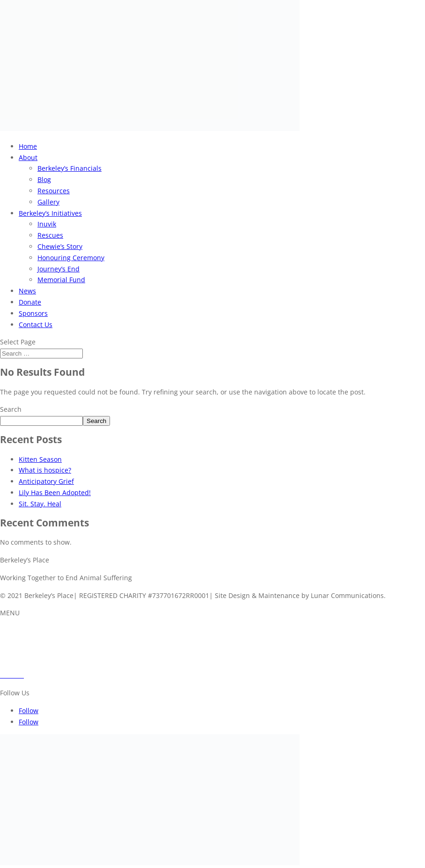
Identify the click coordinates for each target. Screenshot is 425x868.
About (28, 157)
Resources (54, 191)
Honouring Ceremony (71, 258)
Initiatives (15, 642)
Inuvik (47, 224)
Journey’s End (59, 269)
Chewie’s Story (60, 246)
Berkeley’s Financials (70, 168)
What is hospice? (45, 470)
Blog (44, 179)
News (27, 291)
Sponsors (33, 313)
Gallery (48, 202)
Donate (30, 302)
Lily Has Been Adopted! (55, 492)
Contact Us (36, 325)
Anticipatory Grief (46, 481)
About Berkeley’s (26, 631)
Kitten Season (40, 459)
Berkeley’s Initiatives (50, 213)
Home (28, 146)
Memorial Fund (61, 280)
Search (11, 409)
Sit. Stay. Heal (40, 504)
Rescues (50, 235)
